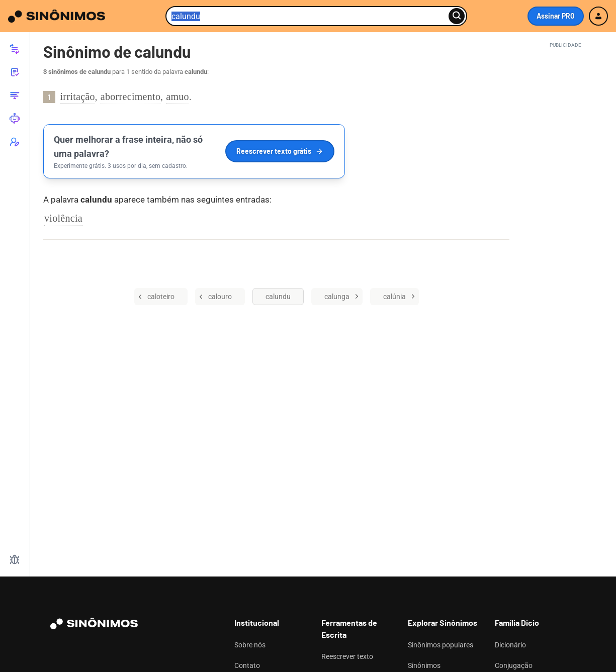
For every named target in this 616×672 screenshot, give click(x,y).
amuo (178, 97)
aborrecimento (130, 97)
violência (63, 218)
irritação (78, 97)
